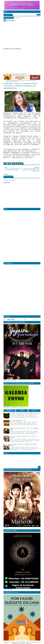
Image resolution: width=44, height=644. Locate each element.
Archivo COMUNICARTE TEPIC (21, 642)
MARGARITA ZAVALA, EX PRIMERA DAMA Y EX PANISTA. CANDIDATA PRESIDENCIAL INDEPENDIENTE (21, 86)
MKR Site (29, 643)
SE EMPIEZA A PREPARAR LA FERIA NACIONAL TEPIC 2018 (25, 413)
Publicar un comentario (10, 180)
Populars (10, 411)
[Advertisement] (24, 61)
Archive (34, 411)
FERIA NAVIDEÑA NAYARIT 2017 (18, 421)
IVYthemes (22, 643)
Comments (22, 411)
